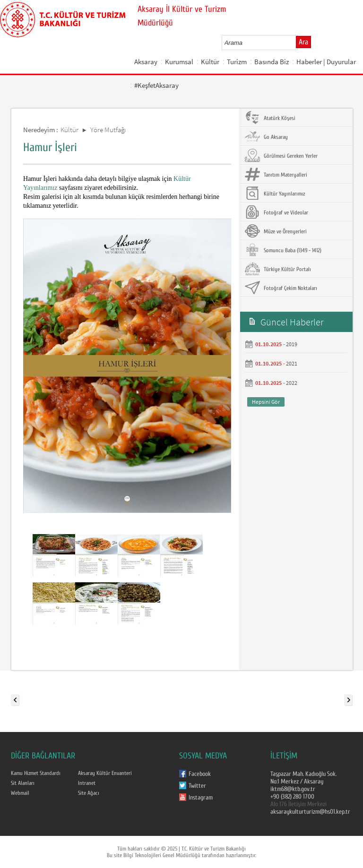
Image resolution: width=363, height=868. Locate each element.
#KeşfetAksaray (156, 85)
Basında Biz (272, 62)
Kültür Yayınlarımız (275, 193)
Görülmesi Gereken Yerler (281, 155)
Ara (303, 42)
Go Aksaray (266, 136)
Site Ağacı (89, 793)
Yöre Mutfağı (108, 130)
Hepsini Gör (266, 402)
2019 (292, 344)
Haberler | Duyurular (326, 62)
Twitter (197, 786)
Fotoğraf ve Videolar (277, 212)
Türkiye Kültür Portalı (278, 269)
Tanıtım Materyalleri (276, 174)
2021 (292, 363)
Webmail (20, 793)
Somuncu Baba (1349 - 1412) (283, 250)
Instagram (201, 798)
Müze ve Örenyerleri (276, 231)
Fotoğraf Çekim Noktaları (281, 288)
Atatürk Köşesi (270, 118)
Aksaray (146, 62)
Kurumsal (179, 62)
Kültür (210, 62)
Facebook (200, 774)
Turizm (237, 62)
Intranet (87, 783)
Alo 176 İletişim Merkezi (298, 804)
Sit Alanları (23, 783)
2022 (292, 383)
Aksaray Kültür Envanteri (105, 773)
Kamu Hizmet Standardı (36, 773)
